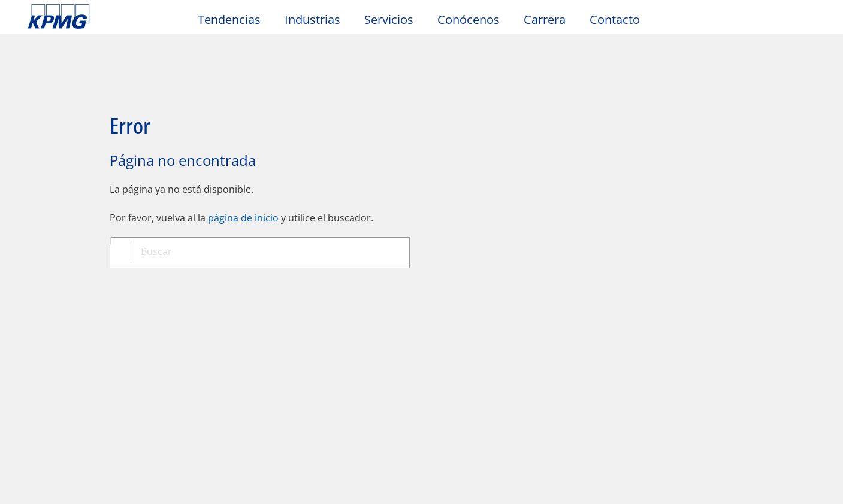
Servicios (389, 19)
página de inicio (243, 176)
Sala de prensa (188, 332)
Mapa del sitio (302, 281)
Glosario (448, 281)
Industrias (312, 19)
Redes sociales (183, 375)
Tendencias (229, 19)
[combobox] (264, 212)
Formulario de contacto (83, 397)
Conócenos (469, 19)
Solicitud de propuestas (84, 375)
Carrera (545, 19)
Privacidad (116, 281)
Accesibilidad (204, 281)
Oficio (45, 281)
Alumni (166, 397)
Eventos (168, 354)
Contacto (615, 19)
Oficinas (48, 354)
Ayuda (382, 281)
